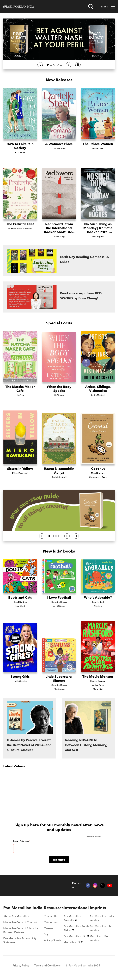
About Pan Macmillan (16, 916)
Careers (49, 928)
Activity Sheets (53, 940)
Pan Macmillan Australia (72, 918)
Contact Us (50, 916)
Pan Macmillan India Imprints (102, 918)
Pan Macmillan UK (76, 936)
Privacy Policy (21, 965)
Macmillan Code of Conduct (20, 922)
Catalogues (51, 922)
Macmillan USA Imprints (99, 938)
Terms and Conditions (47, 965)
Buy (46, 934)
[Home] (19, 7)
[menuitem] (24, 908)
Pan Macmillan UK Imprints (101, 928)
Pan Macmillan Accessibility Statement (20, 940)
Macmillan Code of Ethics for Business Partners (21, 930)
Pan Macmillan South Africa (76, 928)
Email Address (22, 841)
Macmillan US (73, 942)
